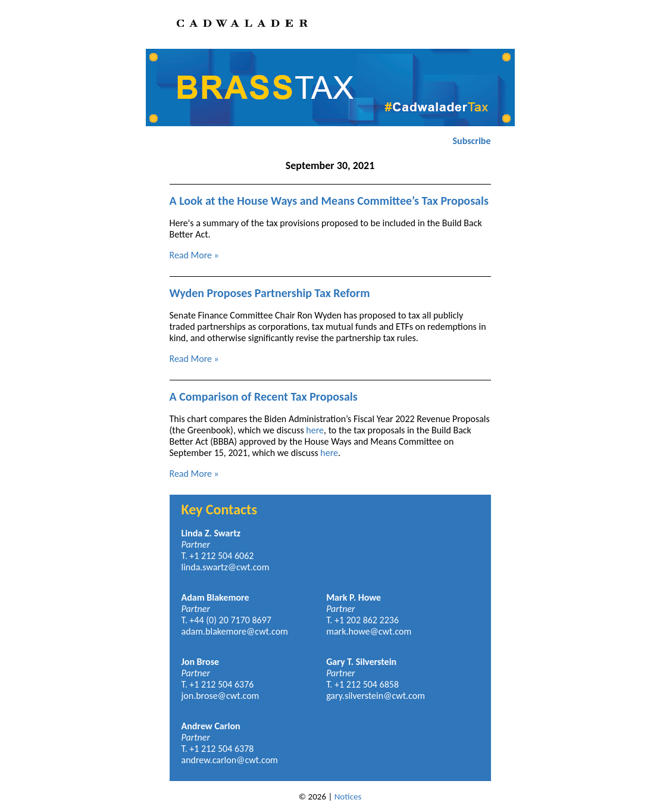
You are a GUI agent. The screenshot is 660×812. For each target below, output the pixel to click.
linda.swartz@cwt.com (226, 567)
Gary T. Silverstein (361, 662)
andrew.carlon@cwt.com (230, 760)
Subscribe (472, 141)
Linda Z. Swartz (211, 533)
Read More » (194, 255)
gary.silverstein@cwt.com (376, 696)
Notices (348, 797)
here (315, 430)
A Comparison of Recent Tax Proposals (264, 396)
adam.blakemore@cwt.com (235, 631)
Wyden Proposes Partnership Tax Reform (270, 293)
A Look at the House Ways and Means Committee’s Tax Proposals (329, 201)
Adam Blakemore (215, 597)
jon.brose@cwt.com (220, 696)
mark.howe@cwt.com (369, 631)
